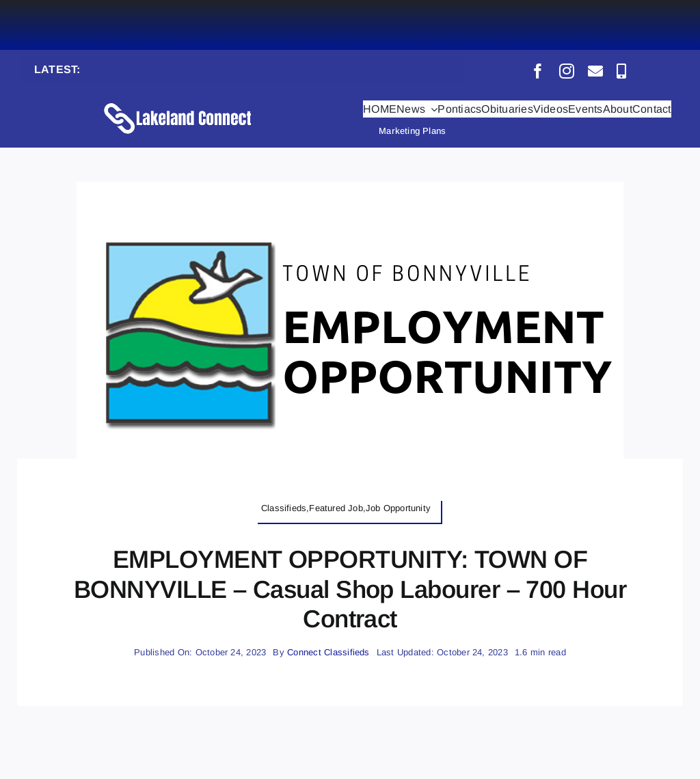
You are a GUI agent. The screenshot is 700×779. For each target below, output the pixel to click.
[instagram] (567, 71)
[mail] (595, 71)
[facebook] (538, 71)
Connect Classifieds (328, 652)
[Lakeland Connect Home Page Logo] (178, 102)
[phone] (621, 71)
